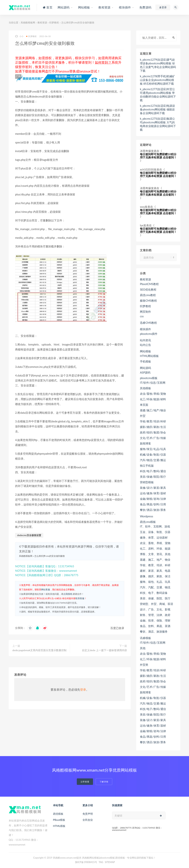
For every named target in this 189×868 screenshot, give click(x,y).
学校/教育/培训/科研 (153, 421)
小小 (19, 36)
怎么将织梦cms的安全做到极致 (50, 556)
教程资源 (42, 22)
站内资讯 (145, 340)
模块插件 (145, 329)
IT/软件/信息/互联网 (153, 383)
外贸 (143, 416)
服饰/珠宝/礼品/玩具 (153, 449)
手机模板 (145, 361)
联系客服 (80, 598)
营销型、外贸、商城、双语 (157, 604)
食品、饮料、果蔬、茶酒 (155, 626)
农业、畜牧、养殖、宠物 (155, 543)
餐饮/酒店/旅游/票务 (153, 510)
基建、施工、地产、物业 (155, 560)
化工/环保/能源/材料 (153, 399)
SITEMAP (110, 862)
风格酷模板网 (28, 22)
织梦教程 (54, 22)
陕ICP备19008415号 (86, 862)
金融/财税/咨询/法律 (153, 499)
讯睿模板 (145, 638)
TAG (101, 862)
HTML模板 (59, 826)
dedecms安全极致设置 (29, 535)
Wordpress (146, 516)
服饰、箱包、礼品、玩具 (155, 582)
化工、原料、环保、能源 (155, 548)
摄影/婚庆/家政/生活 (153, 427)
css (142, 316)
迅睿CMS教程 (148, 323)
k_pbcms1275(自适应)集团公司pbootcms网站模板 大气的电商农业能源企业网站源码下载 (158, 124)
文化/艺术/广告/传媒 (153, 438)
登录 (83, 689)
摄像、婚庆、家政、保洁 (155, 576)
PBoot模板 (59, 820)
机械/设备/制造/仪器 (153, 454)
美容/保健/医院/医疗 (153, 477)
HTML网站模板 (149, 356)
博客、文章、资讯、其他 (155, 554)
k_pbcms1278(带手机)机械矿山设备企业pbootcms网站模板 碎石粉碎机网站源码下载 (157, 80)
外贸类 (144, 665)
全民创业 (88, 820)
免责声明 (88, 814)
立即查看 (85, 782)
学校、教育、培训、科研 (155, 565)
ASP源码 (145, 372)
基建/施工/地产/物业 (153, 410)
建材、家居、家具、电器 (155, 571)
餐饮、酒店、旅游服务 (154, 631)
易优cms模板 (148, 522)
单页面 (144, 405)
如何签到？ (103, 62)
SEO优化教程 (148, 289)
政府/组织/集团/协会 (153, 432)
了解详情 (104, 782)
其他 (143, 648)
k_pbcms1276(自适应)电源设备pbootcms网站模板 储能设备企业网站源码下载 (157, 109)
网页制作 (145, 312)
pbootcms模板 (149, 378)
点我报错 (68, 594)
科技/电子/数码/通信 (153, 471)
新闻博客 (145, 443)
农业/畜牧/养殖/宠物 (153, 394)
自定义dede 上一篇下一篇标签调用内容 (104, 650)
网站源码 (145, 368)
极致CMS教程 (148, 301)
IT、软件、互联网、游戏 (155, 526)
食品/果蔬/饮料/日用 (153, 504)
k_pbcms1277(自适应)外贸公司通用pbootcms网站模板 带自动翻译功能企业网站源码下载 (158, 95)
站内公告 (145, 345)
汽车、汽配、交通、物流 (155, 587)
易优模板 (58, 814)
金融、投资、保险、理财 (155, 620)
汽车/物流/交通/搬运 (153, 460)
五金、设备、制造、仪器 (155, 532)
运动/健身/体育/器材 (153, 493)
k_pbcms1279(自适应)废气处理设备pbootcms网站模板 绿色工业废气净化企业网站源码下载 (158, 65)
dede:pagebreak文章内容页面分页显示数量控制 (39, 650)
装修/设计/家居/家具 (153, 488)
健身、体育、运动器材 (154, 537)
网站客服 (46, 590)
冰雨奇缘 (145, 151)
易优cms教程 (148, 295)
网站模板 (145, 351)
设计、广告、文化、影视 (155, 609)
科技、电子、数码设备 (154, 593)
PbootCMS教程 (149, 284)
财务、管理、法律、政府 (155, 615)
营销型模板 (147, 482)
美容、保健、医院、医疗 (155, 598)
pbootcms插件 (149, 334)
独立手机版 (147, 466)
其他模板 (145, 388)
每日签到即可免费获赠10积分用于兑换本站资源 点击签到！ (158, 156)
